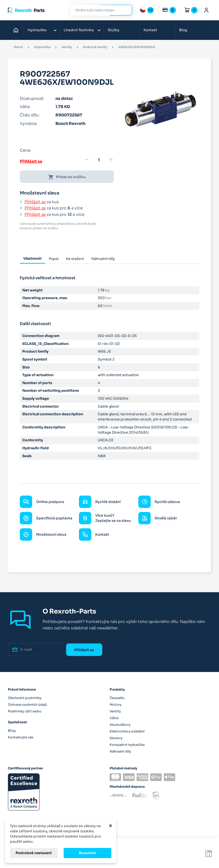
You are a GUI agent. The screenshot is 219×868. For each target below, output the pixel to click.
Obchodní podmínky (25, 698)
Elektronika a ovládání (127, 731)
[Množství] (99, 160)
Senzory (116, 738)
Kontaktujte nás (21, 737)
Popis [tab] (54, 259)
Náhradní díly (120, 751)
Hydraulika (37, 30)
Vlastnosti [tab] (32, 258)
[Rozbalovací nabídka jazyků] (147, 10)
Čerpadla (117, 698)
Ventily (115, 711)
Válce (114, 718)
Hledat (125, 10)
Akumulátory (120, 725)
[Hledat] (97, 10)
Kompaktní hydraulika (127, 745)
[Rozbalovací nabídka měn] (169, 10)
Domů (17, 30)
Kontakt (150, 30)
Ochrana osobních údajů (27, 705)
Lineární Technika (79, 30)
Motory (116, 705)
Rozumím (87, 853)
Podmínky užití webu (25, 711)
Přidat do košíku (67, 177)
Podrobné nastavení (34, 853)
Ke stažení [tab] (75, 259)
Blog (183, 30)
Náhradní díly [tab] (103, 259)
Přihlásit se (31, 161)
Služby (114, 30)
